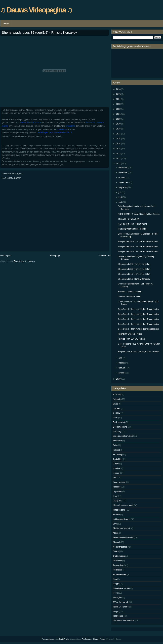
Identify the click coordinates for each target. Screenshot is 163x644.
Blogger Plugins (99, 639)
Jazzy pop (118, 501)
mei (120, 202)
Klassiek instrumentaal (123, 505)
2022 (118, 109)
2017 (118, 134)
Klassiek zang (119, 510)
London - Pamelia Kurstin (129, 297)
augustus (123, 187)
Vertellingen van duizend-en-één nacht (54, 132)
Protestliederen (120, 574)
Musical (116, 542)
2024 (118, 99)
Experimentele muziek (123, 436)
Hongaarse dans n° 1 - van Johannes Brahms (138, 241)
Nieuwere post (105, 256)
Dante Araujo (64, 639)
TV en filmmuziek (121, 602)
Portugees (118, 570)
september (123, 182)
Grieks (116, 464)
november (123, 172)
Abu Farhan (86, 639)
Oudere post (6, 256)
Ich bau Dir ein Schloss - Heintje (132, 229)
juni (120, 197)
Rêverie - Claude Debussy (130, 292)
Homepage (55, 256)
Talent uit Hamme (121, 607)
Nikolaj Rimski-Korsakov (31, 122)
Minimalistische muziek (123, 538)
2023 (118, 104)
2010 (118, 379)
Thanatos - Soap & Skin (129, 219)
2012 (118, 159)
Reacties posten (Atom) (24, 261)
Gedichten (118, 459)
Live (115, 524)
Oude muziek (119, 556)
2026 (118, 89)
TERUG (6, 23)
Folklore (117, 450)
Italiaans (117, 487)
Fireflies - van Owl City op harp (132, 339)
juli (120, 192)
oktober (122, 177)
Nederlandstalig (120, 547)
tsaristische (62, 129)
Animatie (117, 399)
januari (122, 373)
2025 (118, 94)
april (120, 358)
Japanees (117, 491)
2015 (118, 144)
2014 (118, 149)
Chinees (117, 408)
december (123, 168)
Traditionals (118, 616)
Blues (116, 404)
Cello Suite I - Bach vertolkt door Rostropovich (138, 309)
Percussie (117, 561)
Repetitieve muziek (121, 588)
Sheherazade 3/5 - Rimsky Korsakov (134, 269)
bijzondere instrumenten (124, 621)
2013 (118, 154)
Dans (115, 418)
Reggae (117, 584)
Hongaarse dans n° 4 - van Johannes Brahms (138, 246)
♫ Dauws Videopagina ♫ (36, 10)
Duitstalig (117, 432)
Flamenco (117, 441)
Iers (115, 478)
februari (122, 368)
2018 (118, 129)
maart (121, 363)
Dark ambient (119, 422)
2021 (118, 114)
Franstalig (117, 455)
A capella (117, 395)
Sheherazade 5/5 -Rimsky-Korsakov (134, 279)
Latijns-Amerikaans (122, 519)
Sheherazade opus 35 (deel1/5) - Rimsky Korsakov (39, 33)
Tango (116, 611)
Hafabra (117, 468)
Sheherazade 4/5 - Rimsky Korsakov (134, 274)
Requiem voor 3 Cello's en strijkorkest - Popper (139, 352)
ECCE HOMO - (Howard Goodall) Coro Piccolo (139, 214)
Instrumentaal (119, 482)
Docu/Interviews (120, 427)
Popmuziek (118, 565)
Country (117, 413)
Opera (116, 551)
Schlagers (117, 598)
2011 (118, 163)
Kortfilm (116, 515)
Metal (115, 533)
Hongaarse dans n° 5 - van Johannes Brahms (138, 251)
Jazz (115, 496)
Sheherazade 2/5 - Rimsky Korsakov (134, 264)
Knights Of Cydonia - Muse (130, 334)
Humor (116, 473)
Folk (115, 445)
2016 (118, 139)
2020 (118, 119)
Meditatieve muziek (122, 528)
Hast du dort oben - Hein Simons (132, 224)
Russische (90, 122)
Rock (115, 593)
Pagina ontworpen (48, 639)
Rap (115, 579)
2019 (118, 124)
